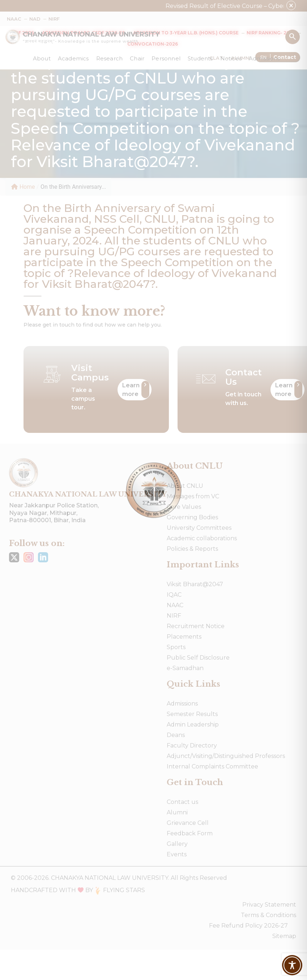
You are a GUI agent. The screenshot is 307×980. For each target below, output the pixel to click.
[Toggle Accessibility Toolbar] (292, 965)
